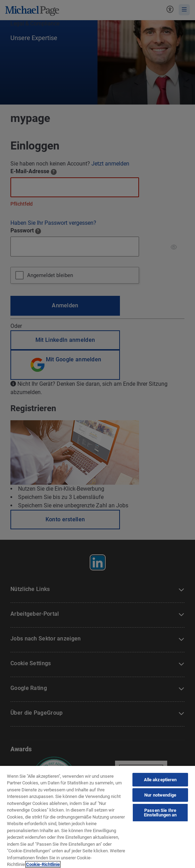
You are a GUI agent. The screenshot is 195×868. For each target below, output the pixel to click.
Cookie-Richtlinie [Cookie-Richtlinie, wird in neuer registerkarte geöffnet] (43, 864)
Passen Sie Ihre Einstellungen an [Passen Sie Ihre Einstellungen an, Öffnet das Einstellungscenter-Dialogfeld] (160, 813)
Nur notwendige (160, 795)
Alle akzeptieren (160, 780)
